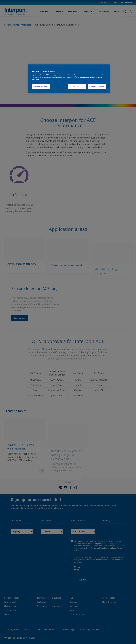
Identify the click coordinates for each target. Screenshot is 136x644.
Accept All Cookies (97, 86)
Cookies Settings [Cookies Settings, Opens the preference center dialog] (41, 86)
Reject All (77, 86)
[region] (69, 79)
